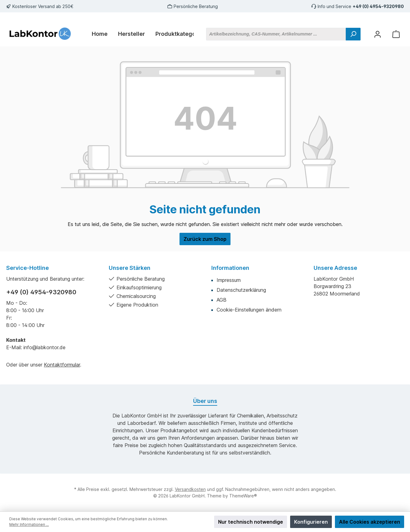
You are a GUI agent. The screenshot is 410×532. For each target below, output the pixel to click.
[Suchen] (353, 34)
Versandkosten (190, 489)
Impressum (229, 280)
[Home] (100, 34)
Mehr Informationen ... (29, 524)
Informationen (230, 268)
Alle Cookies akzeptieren (370, 522)
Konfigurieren (311, 522)
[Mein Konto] (378, 34)
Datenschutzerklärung (241, 290)
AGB (222, 300)
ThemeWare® (243, 496)
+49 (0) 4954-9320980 (378, 6)
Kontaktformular (62, 365)
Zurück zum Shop (205, 239)
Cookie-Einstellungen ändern (249, 310)
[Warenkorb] (396, 34)
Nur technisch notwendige (251, 522)
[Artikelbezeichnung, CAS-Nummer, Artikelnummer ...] (276, 34)
